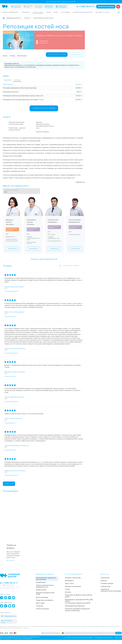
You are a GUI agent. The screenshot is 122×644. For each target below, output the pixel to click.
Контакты (68, 592)
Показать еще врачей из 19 (44, 259)
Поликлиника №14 (10, 317)
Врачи (56, 12)
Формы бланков (41, 590)
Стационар (25, 12)
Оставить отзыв (9, 484)
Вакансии (104, 581)
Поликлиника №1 (10, 423)
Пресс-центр (69, 583)
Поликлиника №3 (10, 377)
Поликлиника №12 (10, 450)
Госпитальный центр (11, 291)
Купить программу (42, 597)
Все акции (43, 43)
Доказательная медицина (32, 229)
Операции (17, 80)
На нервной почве (7, 621)
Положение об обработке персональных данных (79, 638)
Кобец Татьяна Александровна (14, 312)
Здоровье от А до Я (102, 12)
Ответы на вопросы (42, 609)
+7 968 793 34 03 (7, 585)
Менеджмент (69, 581)
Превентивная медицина (11, 229)
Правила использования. (69, 2)
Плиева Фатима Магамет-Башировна (17, 446)
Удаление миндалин (42, 132)
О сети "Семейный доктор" (73, 574)
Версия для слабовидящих (51, 633)
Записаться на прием (106, 7)
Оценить (118, 633)
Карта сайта (118, 638)
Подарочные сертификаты (45, 600)
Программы (65, 12)
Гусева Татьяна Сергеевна (13, 418)
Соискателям (105, 578)
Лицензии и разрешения (73, 586)
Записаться (12, 249)
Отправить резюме (107, 583)
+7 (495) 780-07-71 (85, 7)
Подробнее (44, 41)
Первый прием (41, 582)
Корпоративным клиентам (82, 12)
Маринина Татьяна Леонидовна (15, 372)
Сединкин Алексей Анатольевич (15, 349)
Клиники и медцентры (10, 12)
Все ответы (10, 560)
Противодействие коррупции (75, 606)
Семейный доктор (9, 616)
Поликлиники (22, 56)
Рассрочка (40, 606)
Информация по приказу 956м (104, 638)
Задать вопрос (77, 55)
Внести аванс (40, 603)
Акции (49, 12)
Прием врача (8, 80)
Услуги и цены (38, 12)
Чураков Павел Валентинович (14, 287)
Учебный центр (106, 586)
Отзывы (12, 56)
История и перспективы (73, 578)
